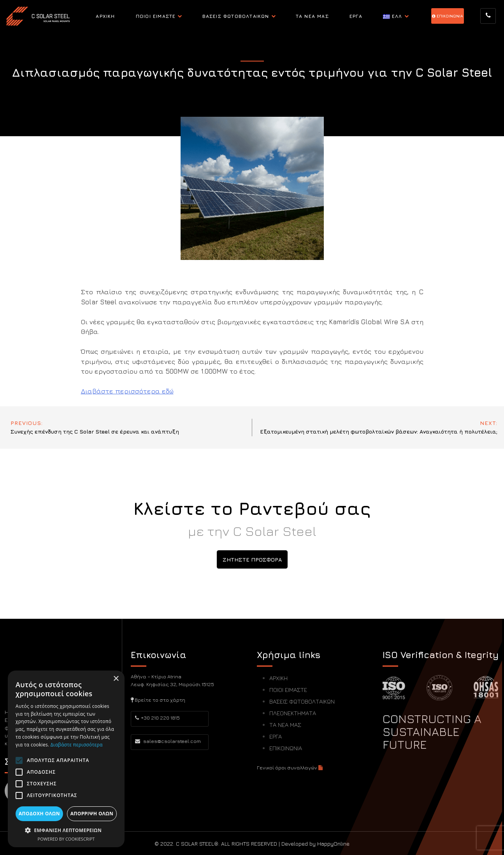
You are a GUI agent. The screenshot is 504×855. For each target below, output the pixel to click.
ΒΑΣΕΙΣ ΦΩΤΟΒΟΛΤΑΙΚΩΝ (236, 16)
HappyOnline (333, 844)
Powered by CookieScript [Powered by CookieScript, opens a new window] (66, 839)
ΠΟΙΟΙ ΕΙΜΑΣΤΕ (156, 16)
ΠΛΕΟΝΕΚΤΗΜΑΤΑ (293, 713)
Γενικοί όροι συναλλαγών (290, 767)
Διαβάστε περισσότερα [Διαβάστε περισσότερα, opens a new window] (77, 745)
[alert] (66, 759)
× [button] (116, 679)
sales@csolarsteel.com (168, 741)
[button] (66, 830)
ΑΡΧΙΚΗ (105, 16)
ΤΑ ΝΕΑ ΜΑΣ (312, 16)
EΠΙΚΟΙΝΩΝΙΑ (448, 16)
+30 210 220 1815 (157, 718)
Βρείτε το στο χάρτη (158, 700)
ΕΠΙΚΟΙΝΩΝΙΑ (286, 748)
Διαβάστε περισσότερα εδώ (127, 391)
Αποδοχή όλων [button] (39, 814)
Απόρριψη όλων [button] (92, 814)
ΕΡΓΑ (356, 16)
